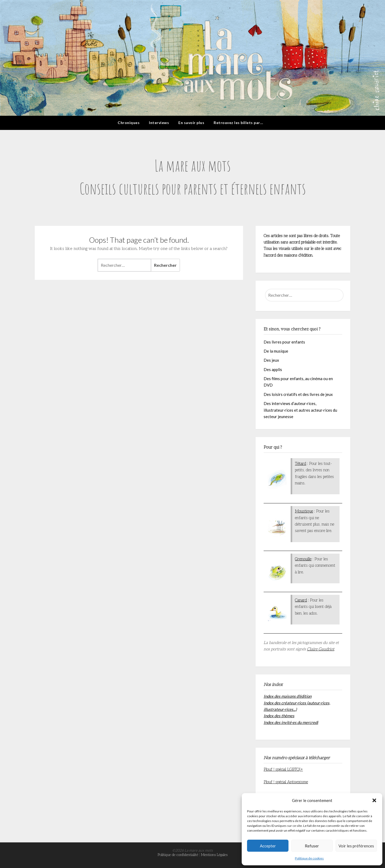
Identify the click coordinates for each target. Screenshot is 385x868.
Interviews (159, 123)
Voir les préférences (356, 846)
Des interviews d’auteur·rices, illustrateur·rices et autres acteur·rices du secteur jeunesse (300, 410)
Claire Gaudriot (321, 649)
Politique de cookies (309, 858)
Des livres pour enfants (284, 342)
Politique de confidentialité (178, 855)
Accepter (268, 846)
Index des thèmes (279, 716)
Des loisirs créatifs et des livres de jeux (298, 394)
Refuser (312, 846)
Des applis (273, 369)
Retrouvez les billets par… (238, 123)
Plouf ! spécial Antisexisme (286, 782)
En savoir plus (191, 123)
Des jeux (271, 360)
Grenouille (303, 559)
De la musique (276, 351)
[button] (374, 800)
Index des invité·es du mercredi (291, 722)
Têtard (301, 464)
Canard (301, 600)
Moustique (304, 511)
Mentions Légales (214, 855)
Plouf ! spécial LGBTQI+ (283, 769)
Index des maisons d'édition (288, 696)
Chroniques (129, 123)
